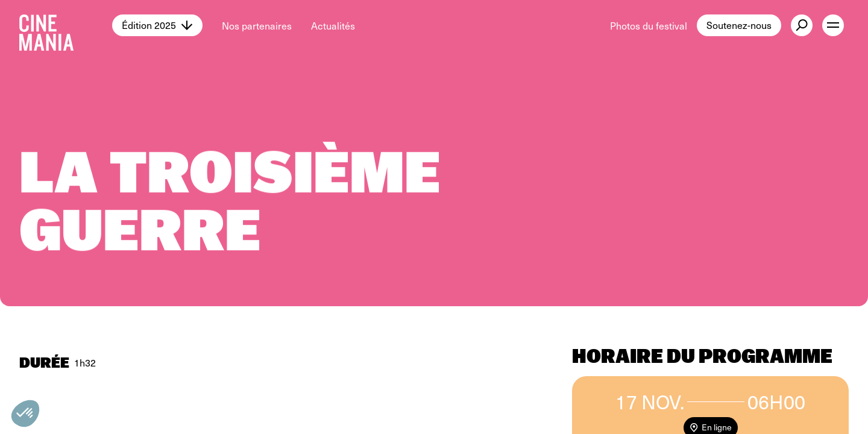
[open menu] (833, 25)
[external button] (802, 25)
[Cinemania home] (66, 25)
